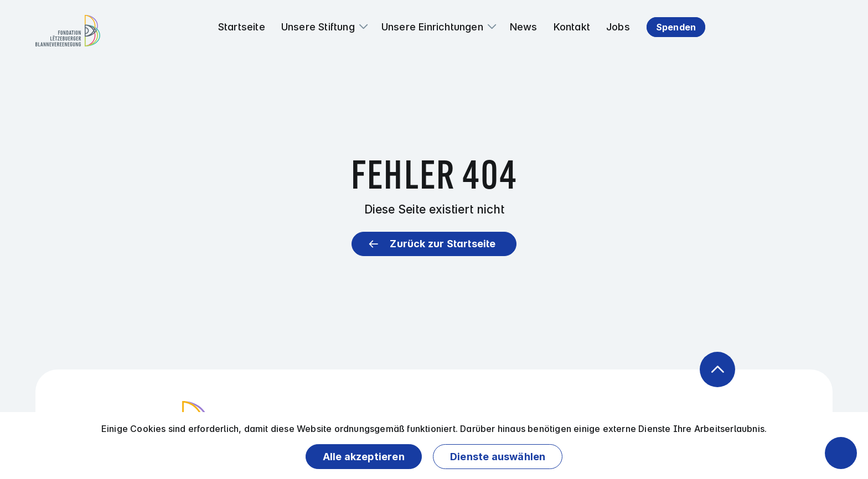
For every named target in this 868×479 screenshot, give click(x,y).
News (524, 27)
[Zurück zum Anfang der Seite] (717, 369)
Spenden (676, 27)
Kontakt (572, 27)
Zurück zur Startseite (443, 244)
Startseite (242, 27)
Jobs (618, 27)
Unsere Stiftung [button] (318, 27)
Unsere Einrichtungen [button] (432, 27)
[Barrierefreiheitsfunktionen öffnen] (841, 453)
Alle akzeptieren (364, 457)
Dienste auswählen (498, 457)
